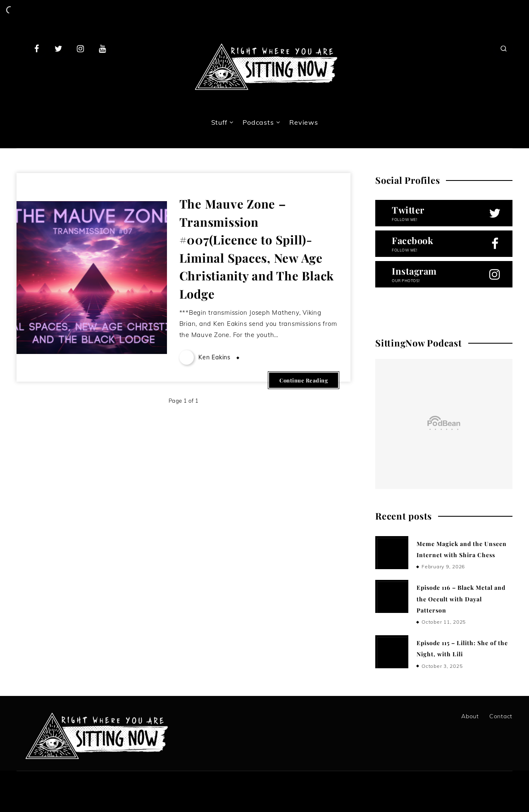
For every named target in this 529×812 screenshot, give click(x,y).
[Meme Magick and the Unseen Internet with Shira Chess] (392, 553)
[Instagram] (81, 48)
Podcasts (258, 122)
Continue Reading (304, 380)
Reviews (304, 122)
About (470, 716)
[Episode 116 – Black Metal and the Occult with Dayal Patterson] (392, 596)
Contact (501, 716)
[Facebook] (37, 48)
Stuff (219, 122)
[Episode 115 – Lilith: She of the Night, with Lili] (392, 652)
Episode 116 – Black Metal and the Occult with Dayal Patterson (461, 599)
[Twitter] (59, 48)
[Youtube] (102, 48)
